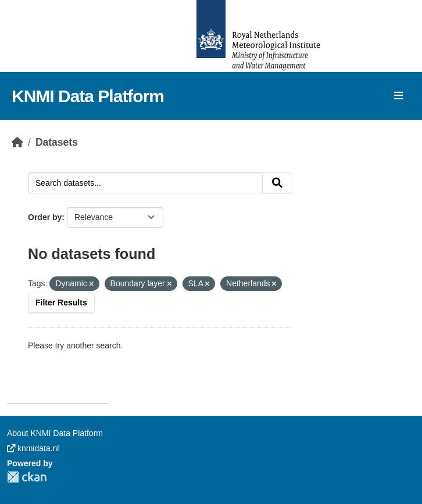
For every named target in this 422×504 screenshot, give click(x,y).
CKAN (27, 477)
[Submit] (277, 183)
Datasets (57, 142)
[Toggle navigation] (398, 96)
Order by (45, 217)
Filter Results (61, 303)
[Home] (17, 142)
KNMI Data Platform (88, 96)
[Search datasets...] (145, 183)
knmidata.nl (33, 448)
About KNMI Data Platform (55, 433)
